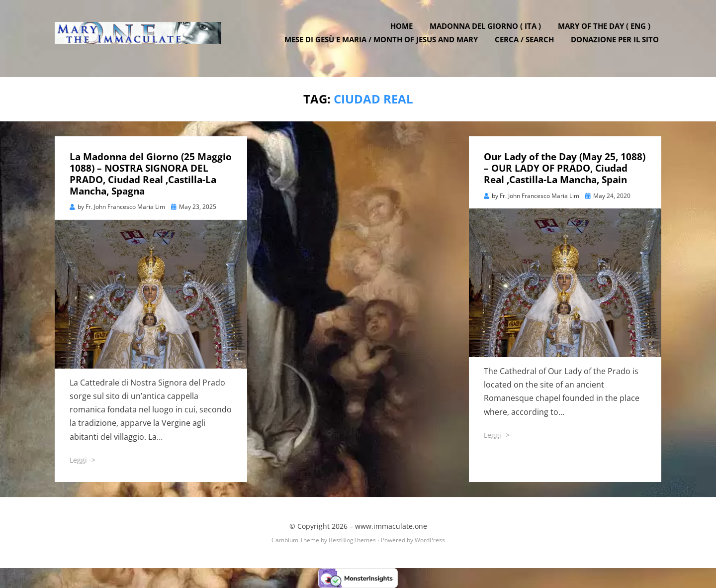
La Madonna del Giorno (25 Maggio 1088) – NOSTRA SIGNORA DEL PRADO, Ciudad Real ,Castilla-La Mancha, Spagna (151, 174)
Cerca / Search (527, 45)
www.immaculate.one (391, 526)
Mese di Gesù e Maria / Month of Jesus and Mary (384, 45)
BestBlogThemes (352, 540)
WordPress (430, 540)
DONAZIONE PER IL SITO (617, 45)
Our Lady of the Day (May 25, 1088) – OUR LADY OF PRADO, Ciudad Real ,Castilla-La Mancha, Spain (565, 168)
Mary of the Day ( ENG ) (607, 31)
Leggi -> (83, 460)
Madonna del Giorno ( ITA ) (488, 31)
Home (404, 31)
